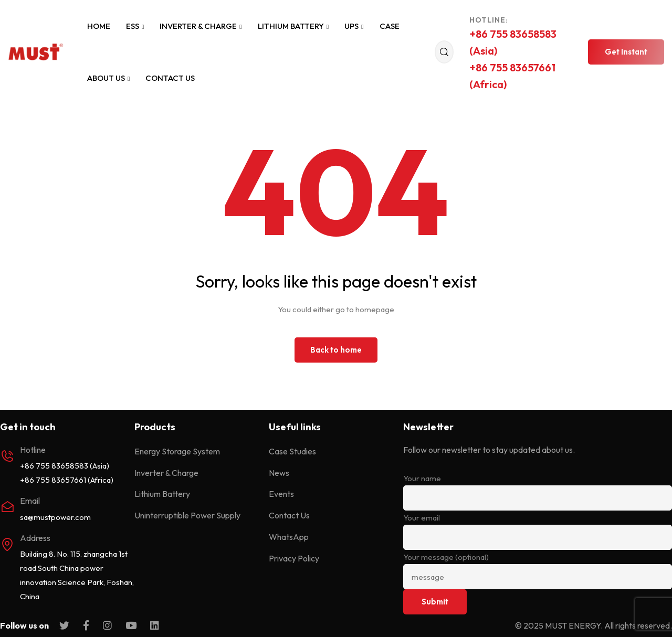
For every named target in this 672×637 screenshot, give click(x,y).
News (279, 473)
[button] (626, 52)
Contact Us (170, 78)
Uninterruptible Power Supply (187, 515)
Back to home (336, 350)
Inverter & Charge (201, 26)
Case (390, 26)
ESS (135, 26)
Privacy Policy (294, 558)
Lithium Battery (293, 26)
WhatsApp (289, 537)
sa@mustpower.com (55, 517)
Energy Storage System (177, 451)
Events (281, 494)
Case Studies (292, 451)
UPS (354, 26)
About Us (108, 78)
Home (99, 26)
